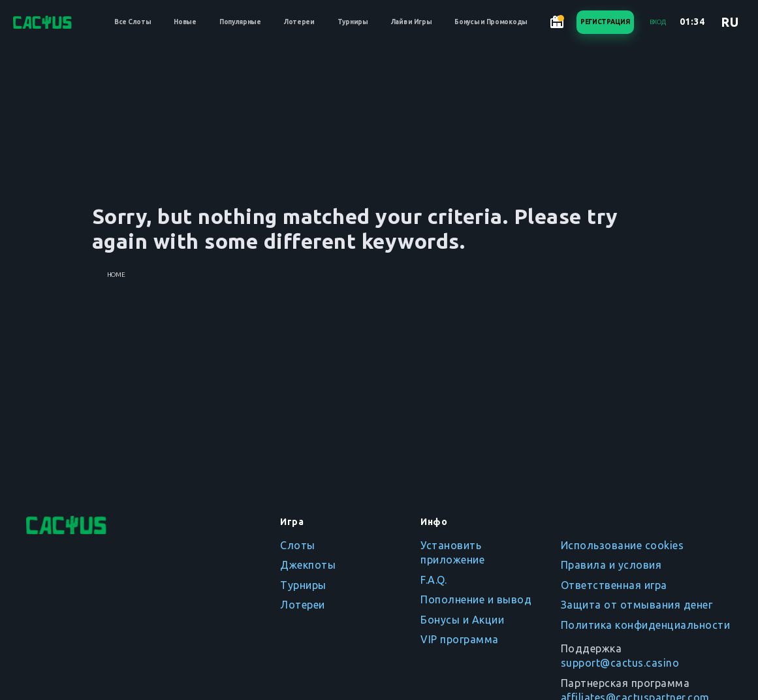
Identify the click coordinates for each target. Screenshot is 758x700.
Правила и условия (611, 565)
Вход (658, 22)
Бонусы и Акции (462, 620)
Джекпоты (308, 565)
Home (116, 275)
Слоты (298, 545)
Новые (185, 22)
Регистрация (605, 22)
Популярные (240, 22)
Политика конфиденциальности (646, 625)
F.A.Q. (434, 580)
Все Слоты (133, 22)
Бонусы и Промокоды (491, 22)
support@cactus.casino (620, 663)
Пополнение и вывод (476, 599)
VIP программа (460, 639)
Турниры (353, 22)
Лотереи (299, 22)
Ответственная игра (614, 585)
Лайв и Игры (412, 22)
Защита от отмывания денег (637, 605)
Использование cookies (623, 545)
